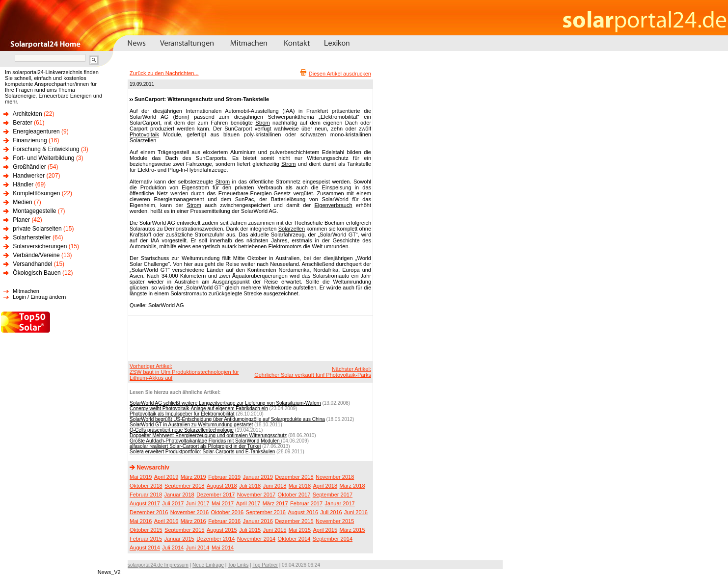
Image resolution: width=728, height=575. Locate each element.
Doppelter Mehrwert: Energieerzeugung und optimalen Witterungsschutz (208, 435)
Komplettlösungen (36, 193)
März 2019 (193, 477)
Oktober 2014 (294, 539)
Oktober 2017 (294, 495)
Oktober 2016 (227, 512)
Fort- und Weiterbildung (43, 158)
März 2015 (352, 530)
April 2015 (325, 530)
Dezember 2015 (294, 521)
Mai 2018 (300, 486)
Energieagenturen (36, 131)
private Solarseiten (37, 229)
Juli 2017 (173, 503)
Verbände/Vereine (36, 255)
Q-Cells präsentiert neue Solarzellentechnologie (182, 430)
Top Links (238, 565)
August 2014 (145, 548)
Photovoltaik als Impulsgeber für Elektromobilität (182, 414)
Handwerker (29, 176)
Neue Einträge (208, 565)
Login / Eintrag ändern (39, 297)
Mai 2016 (141, 521)
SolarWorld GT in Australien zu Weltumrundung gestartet (191, 425)
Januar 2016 (258, 521)
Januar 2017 (340, 503)
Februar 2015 (146, 539)
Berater (22, 123)
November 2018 (335, 477)
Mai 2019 (141, 477)
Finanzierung (30, 140)
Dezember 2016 (149, 512)
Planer (21, 220)
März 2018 (352, 486)
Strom (262, 123)
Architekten (27, 114)
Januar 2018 (179, 495)
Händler (23, 184)
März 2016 (193, 521)
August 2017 (145, 503)
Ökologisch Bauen (37, 273)
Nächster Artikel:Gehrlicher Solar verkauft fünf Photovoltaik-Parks (313, 372)
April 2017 (248, 503)
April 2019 (166, 477)
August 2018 (222, 486)
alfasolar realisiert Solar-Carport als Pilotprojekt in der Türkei (195, 446)
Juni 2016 (356, 512)
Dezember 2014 (216, 539)
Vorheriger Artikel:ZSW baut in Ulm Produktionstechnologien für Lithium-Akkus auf (184, 372)
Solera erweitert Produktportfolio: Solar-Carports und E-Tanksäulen (202, 452)
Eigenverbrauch (334, 205)
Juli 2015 (250, 530)
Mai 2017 (223, 503)
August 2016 (303, 512)
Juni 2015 (275, 530)
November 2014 (256, 539)
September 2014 (333, 539)
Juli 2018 (250, 486)
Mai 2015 (300, 530)
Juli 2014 (173, 548)
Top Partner (265, 565)
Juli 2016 (331, 512)
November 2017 (256, 495)
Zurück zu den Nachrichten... (164, 73)
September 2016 (266, 512)
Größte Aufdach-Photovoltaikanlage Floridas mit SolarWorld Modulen (205, 441)
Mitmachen (26, 291)
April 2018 (325, 486)
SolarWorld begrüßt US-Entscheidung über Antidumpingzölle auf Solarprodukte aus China (227, 419)
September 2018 (184, 486)
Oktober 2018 (146, 486)
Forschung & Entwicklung (46, 149)
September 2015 (184, 530)
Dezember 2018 (294, 477)
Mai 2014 (223, 548)
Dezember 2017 (216, 495)
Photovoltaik (144, 134)
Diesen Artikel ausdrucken (340, 74)
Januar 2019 (258, 477)
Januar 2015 (179, 539)
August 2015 (222, 530)
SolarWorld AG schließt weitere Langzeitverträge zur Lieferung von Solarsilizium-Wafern (225, 403)
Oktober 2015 (146, 530)
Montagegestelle (34, 211)
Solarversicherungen (40, 246)
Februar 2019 (224, 477)
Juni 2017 (198, 503)
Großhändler (29, 167)
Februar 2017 (306, 503)
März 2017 (275, 503)
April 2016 (166, 521)
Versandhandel (32, 264)
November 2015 (335, 521)
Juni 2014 (198, 548)
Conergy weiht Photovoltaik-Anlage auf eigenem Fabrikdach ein (199, 408)
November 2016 (189, 512)
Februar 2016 (224, 521)
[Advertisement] (249, 338)
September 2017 (333, 495)
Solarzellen (143, 140)
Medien (22, 202)
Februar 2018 (146, 495)
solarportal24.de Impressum (158, 565)
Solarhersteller (32, 237)
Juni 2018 (275, 486)
